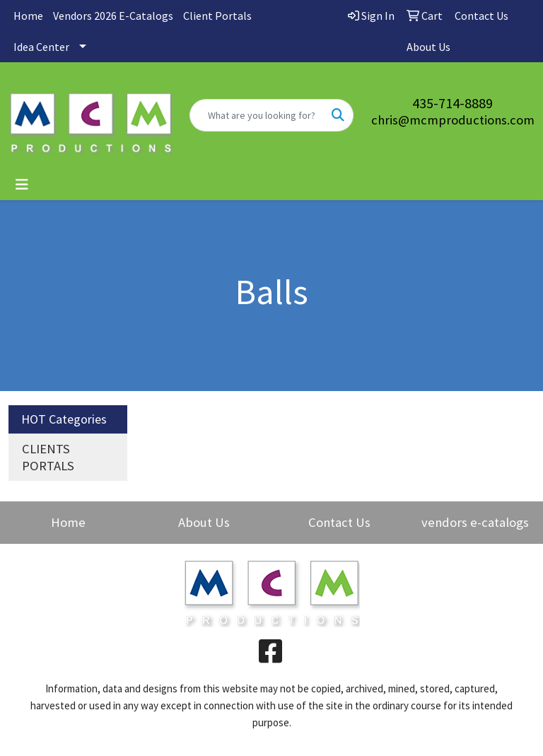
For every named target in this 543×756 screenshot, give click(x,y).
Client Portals (217, 16)
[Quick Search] (257, 115)
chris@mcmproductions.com (453, 120)
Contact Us (339, 522)
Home (28, 16)
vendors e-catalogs (475, 522)
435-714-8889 (452, 103)
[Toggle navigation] (22, 185)
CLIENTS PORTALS (48, 457)
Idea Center (41, 47)
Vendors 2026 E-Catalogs (113, 16)
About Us (204, 522)
